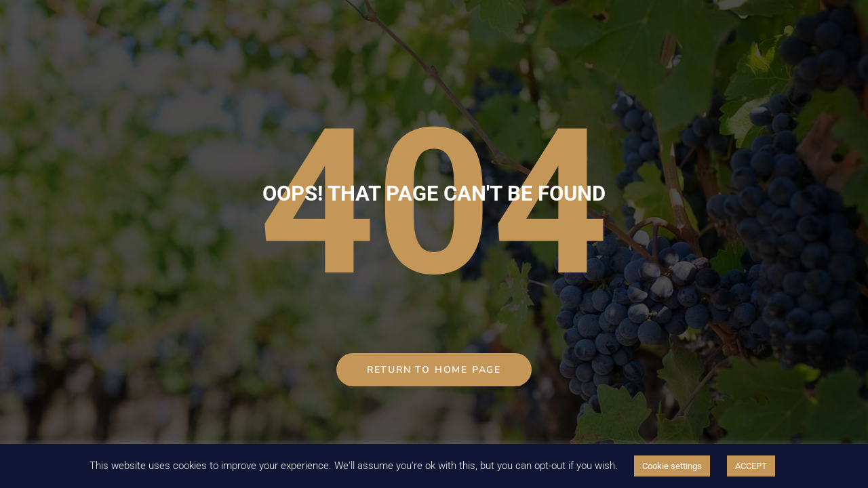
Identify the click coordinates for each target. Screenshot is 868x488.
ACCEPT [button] (751, 466)
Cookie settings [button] (672, 466)
